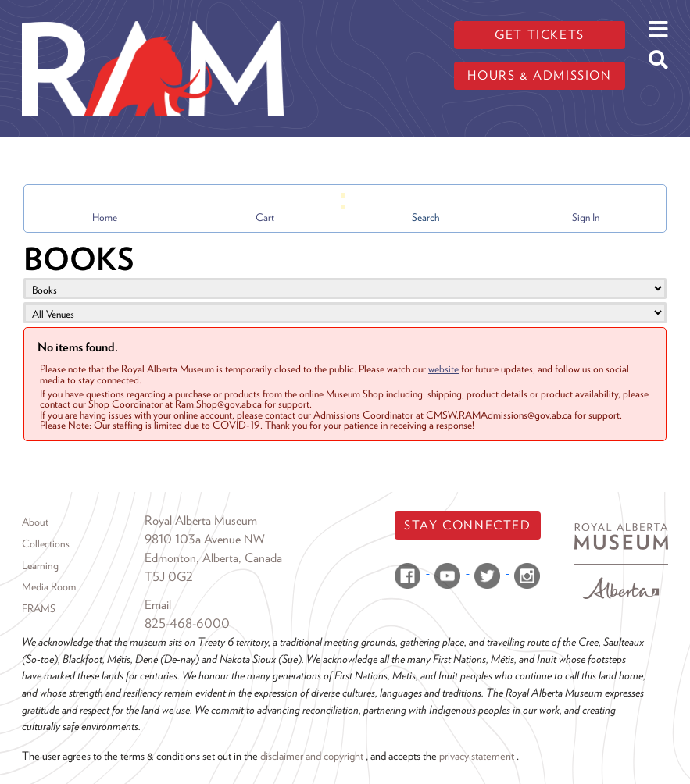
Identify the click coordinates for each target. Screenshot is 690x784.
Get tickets (540, 35)
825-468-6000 (187, 624)
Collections (46, 543)
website (443, 369)
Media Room (49, 586)
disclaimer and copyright (312, 755)
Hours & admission (539, 75)
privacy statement (477, 755)
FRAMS (39, 608)
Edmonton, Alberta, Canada (213, 558)
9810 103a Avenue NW (205, 539)
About (35, 522)
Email (158, 605)
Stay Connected (467, 525)
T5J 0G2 (169, 577)
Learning (40, 565)
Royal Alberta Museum (201, 520)
